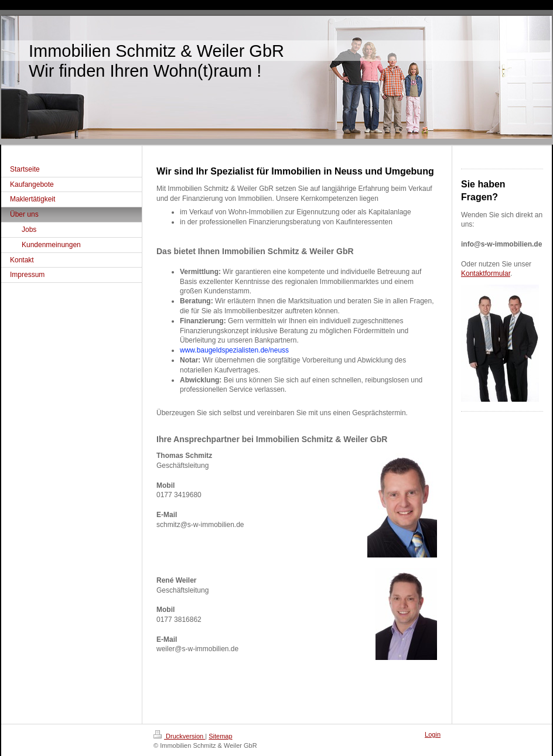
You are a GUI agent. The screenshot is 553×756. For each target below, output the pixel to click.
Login (433, 734)
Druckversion (179, 736)
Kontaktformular (486, 273)
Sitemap (220, 736)
